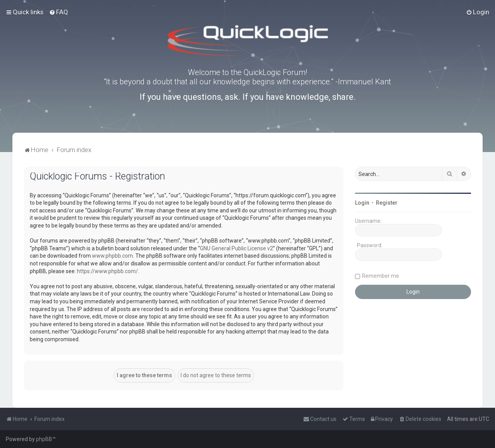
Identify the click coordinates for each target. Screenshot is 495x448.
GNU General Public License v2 (236, 248)
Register (387, 203)
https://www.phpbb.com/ (108, 271)
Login (362, 203)
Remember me (381, 276)
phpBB (44, 439)
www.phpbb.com (113, 256)
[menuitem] (59, 12)
